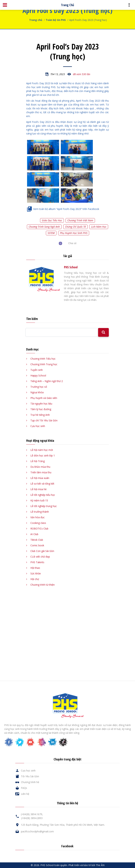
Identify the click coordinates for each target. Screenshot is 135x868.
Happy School (38, 375)
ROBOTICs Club (39, 529)
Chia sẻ (72, 243)
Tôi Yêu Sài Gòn (30, 776)
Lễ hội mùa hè (38, 489)
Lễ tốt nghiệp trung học (44, 506)
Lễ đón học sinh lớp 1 (43, 455)
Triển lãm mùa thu (41, 472)
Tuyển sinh (37, 370)
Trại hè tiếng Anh (40, 415)
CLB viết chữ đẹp (40, 557)
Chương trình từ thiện (43, 585)
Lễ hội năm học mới (42, 450)
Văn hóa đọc (38, 517)
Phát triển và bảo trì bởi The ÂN (86, 865)
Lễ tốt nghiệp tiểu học (43, 495)
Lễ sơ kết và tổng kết (42, 484)
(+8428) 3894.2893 (32, 818)
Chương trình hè (30, 782)
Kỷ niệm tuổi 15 (39, 500)
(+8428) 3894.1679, (32, 814)
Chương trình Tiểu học (43, 359)
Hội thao (35, 568)
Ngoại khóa (37, 392)
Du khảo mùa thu (40, 467)
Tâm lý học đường (41, 409)
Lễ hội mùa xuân (40, 478)
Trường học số (39, 387)
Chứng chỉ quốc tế (75, 227)
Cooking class (38, 523)
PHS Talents (37, 562)
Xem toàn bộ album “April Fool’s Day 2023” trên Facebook (66, 209)
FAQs (24, 788)
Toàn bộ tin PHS (56, 20)
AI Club (34, 534)
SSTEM (51, 233)
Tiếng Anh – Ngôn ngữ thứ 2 (47, 381)
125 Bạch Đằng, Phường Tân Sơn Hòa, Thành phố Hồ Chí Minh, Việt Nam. (63, 825)
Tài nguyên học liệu (41, 404)
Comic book (37, 545)
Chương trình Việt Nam (80, 220)
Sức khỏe (36, 573)
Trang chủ (36, 20)
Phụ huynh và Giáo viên (44, 398)
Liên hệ (25, 794)
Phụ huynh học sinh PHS (74, 233)
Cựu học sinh (38, 426)
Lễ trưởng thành (40, 512)
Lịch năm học (99, 227)
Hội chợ (35, 579)
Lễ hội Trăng (38, 461)
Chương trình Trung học (44, 364)
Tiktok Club (37, 540)
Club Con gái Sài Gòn (42, 551)
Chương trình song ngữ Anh (44, 227)
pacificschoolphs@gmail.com (37, 831)
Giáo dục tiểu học (52, 220)
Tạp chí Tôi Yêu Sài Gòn (44, 420)
